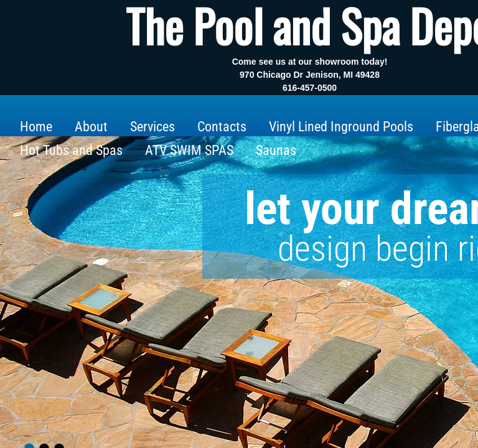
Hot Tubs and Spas (71, 150)
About (91, 127)
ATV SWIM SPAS (189, 150)
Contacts (222, 127)
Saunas (276, 150)
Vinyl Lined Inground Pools (341, 127)
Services (152, 127)
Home (36, 127)
